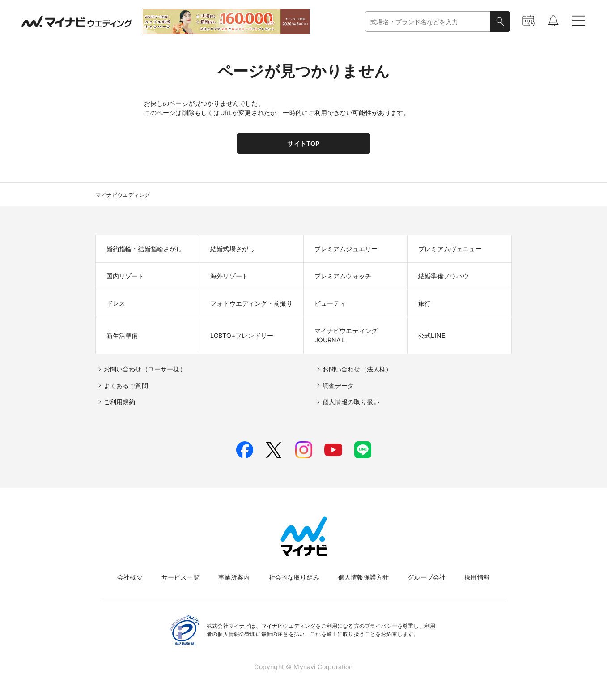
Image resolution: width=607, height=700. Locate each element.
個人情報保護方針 (363, 577)
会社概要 (130, 577)
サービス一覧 (180, 577)
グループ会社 (427, 577)
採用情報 (477, 577)
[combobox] (428, 22)
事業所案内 (234, 577)
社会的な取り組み (294, 577)
